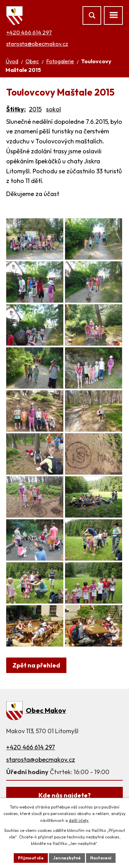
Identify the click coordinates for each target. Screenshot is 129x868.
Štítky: (16, 109)
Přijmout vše (31, 858)
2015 (35, 109)
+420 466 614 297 (29, 32)
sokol (53, 109)
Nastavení (101, 858)
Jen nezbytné (67, 858)
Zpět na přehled (36, 665)
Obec (32, 61)
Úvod (12, 61)
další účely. (79, 820)
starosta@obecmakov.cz (37, 44)
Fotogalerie (60, 61)
